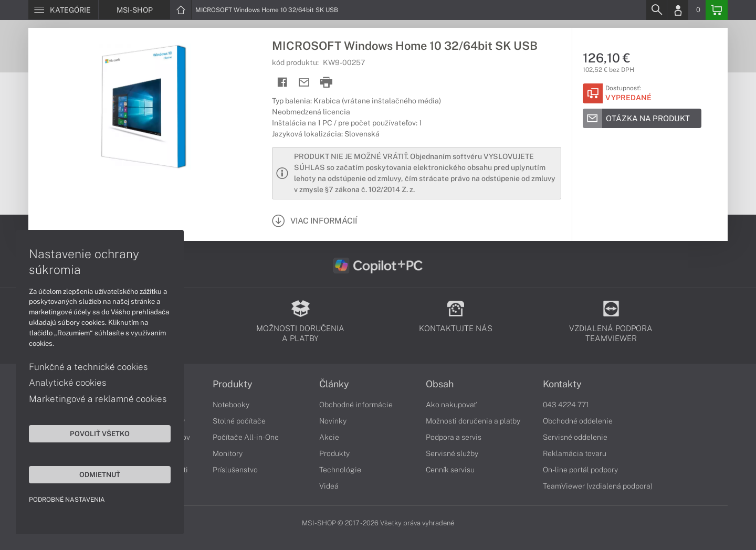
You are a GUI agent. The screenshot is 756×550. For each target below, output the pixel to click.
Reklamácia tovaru (575, 453)
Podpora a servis (454, 437)
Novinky (333, 421)
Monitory (228, 453)
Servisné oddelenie (575, 437)
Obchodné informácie (356, 405)
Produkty (233, 384)
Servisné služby (452, 453)
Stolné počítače (239, 421)
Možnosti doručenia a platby (473, 421)
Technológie (340, 470)
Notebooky (231, 405)
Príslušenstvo (235, 470)
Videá (329, 486)
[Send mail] (304, 83)
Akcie (329, 437)
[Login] (678, 10)
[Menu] (63, 10)
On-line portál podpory (580, 470)
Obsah (440, 384)
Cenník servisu (450, 470)
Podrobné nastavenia (67, 500)
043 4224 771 (566, 405)
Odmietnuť (100, 474)
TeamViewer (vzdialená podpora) (598, 486)
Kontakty (562, 384)
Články (334, 384)
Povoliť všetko (100, 433)
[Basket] (717, 10)
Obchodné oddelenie (578, 421)
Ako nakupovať (451, 405)
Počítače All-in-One (246, 437)
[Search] (656, 10)
